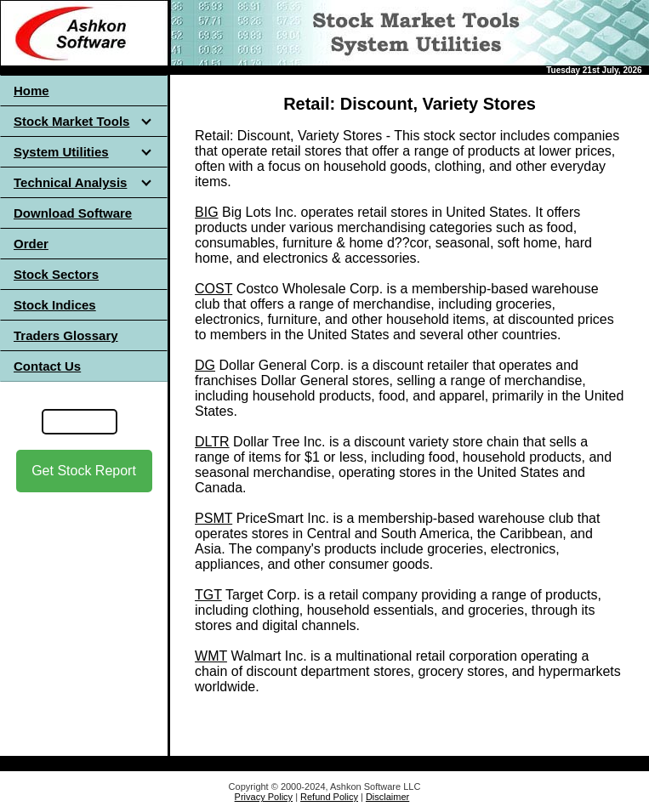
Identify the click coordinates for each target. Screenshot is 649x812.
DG (205, 365)
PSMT (213, 518)
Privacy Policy (264, 797)
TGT (208, 595)
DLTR (212, 442)
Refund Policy (329, 797)
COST (213, 289)
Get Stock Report (84, 471)
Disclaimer (387, 797)
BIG (207, 212)
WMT (211, 656)
